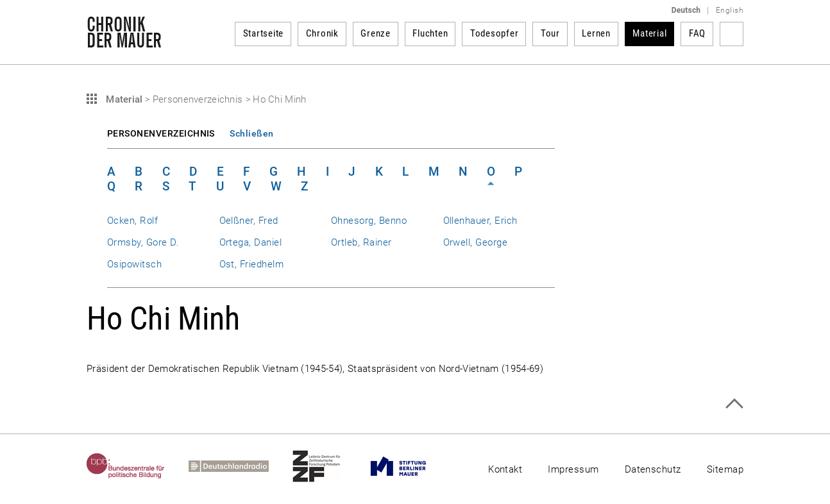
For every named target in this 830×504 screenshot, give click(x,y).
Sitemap (725, 469)
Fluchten (430, 33)
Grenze (376, 33)
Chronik (322, 33)
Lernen (596, 33)
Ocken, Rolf (132, 221)
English (730, 10)
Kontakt (505, 469)
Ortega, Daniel (251, 242)
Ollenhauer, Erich (480, 221)
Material (649, 33)
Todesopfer (495, 33)
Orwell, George (476, 242)
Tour (550, 33)
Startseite (264, 33)
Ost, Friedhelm (252, 264)
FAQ (697, 33)
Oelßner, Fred (249, 221)
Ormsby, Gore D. (143, 242)
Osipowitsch (134, 264)
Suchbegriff (732, 34)
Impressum (573, 469)
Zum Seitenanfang (734, 404)
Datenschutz (653, 469)
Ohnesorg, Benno (369, 221)
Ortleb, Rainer (361, 242)
